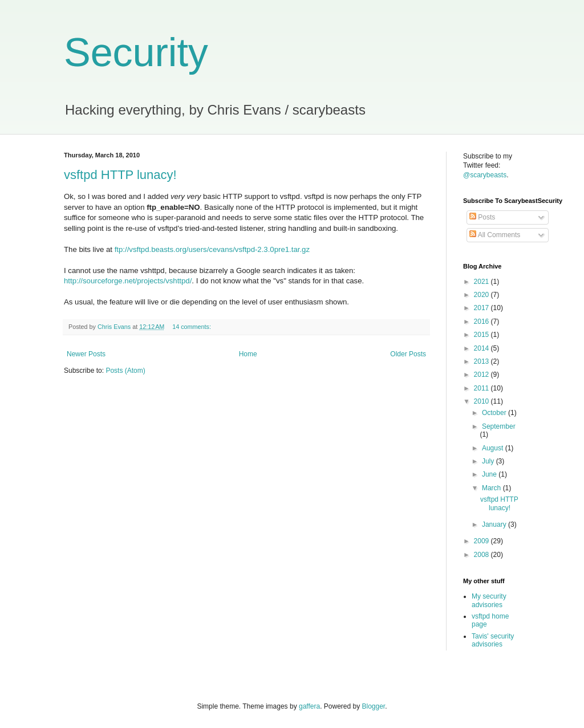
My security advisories (489, 600)
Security (136, 52)
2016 (482, 322)
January (495, 524)
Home (248, 354)
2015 (482, 335)
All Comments (495, 235)
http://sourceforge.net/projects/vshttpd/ (128, 281)
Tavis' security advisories (493, 640)
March (492, 488)
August (494, 448)
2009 (482, 541)
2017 (482, 308)
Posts (482, 217)
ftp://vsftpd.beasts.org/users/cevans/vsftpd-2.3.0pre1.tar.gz (212, 249)
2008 (482, 555)
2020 (482, 295)
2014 (482, 348)
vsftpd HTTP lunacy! (120, 175)
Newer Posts (86, 354)
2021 (482, 282)
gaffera (309, 706)
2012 (482, 375)
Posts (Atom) (125, 371)
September (499, 426)
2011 (482, 388)
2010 (482, 401)
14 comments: (192, 327)
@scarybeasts (485, 175)
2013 (482, 361)
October (495, 413)
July (489, 461)
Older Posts (408, 354)
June (490, 474)
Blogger (374, 706)
